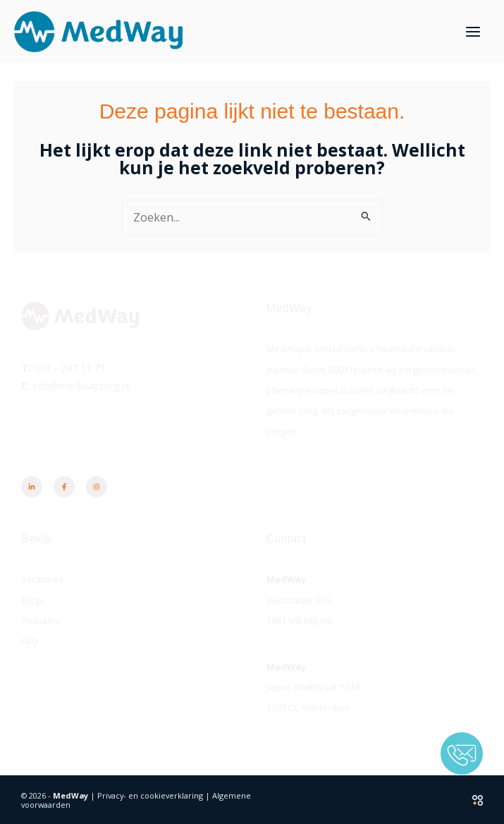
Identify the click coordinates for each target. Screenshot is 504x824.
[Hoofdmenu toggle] (473, 32)
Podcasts (41, 620)
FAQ (30, 641)
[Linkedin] (32, 487)
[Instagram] (97, 487)
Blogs (33, 600)
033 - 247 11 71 (70, 368)
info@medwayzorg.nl (81, 384)
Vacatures (42, 579)
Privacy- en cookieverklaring (150, 795)
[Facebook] (64, 487)
